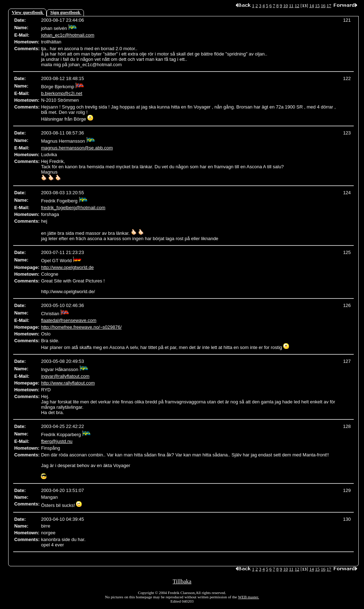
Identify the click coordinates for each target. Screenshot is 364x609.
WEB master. (248, 597)
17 (329, 6)
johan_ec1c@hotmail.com (68, 35)
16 (323, 6)
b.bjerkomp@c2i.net (61, 93)
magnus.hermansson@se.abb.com (77, 148)
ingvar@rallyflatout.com (65, 376)
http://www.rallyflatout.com (68, 383)
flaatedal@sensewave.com (69, 320)
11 (291, 6)
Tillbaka (182, 581)
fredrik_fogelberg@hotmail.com (73, 208)
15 (317, 6)
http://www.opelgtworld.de (67, 267)
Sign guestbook (66, 12)
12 (297, 6)
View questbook (28, 12)
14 (312, 6)
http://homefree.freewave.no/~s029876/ (81, 327)
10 (286, 6)
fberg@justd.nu (57, 441)
